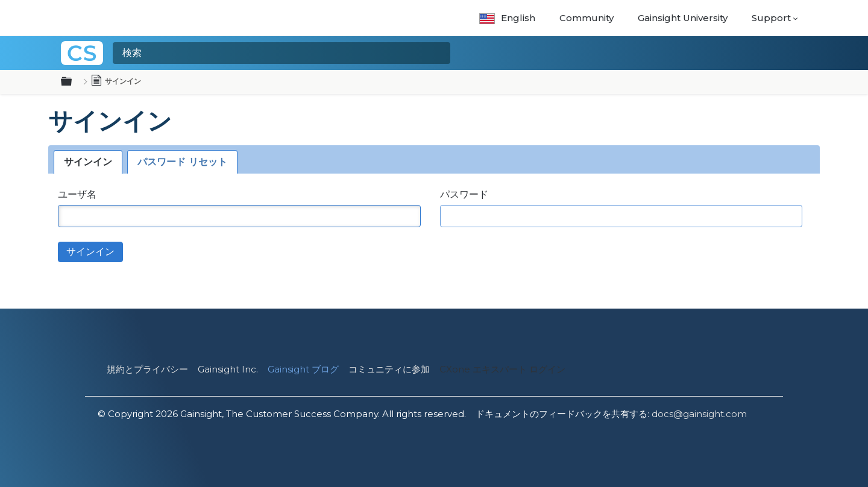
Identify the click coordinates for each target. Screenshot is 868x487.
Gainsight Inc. (228, 369)
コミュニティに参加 (389, 369)
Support (771, 18)
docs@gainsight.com (699, 414)
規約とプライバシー (147, 369)
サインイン (88, 162)
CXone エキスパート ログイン (502, 369)
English (507, 18)
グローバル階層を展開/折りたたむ (74, 82)
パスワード (464, 194)
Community (587, 18)
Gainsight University (683, 18)
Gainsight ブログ (303, 369)
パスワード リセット (182, 162)
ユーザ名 (77, 194)
